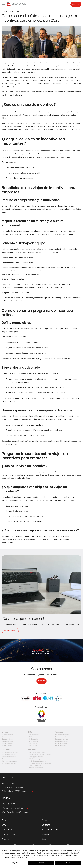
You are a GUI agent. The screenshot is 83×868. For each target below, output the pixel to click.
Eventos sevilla (7, 737)
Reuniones (7, 830)
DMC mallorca (33, 741)
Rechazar (41, 863)
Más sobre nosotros (10, 631)
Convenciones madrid (9, 763)
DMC (4, 825)
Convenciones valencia (10, 757)
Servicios (6, 839)
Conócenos (47, 820)
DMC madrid (32, 746)
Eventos (6, 820)
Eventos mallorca (7, 741)
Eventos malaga (7, 743)
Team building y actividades (37, 753)
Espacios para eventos (36, 766)
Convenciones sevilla (9, 755)
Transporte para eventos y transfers (40, 755)
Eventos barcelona (8, 735)
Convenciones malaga (9, 761)
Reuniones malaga (61, 743)
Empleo (45, 835)
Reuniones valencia (61, 739)
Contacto (76, 4)
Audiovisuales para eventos (37, 761)
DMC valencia (33, 739)
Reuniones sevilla (61, 737)
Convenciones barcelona (10, 753)
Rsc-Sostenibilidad (50, 830)
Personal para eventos (36, 768)
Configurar (14, 863)
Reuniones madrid (61, 746)
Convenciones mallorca (10, 759)
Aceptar (68, 863)
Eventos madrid (7, 746)
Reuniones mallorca (61, 741)
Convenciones (8, 835)
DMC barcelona (33, 735)
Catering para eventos (36, 757)
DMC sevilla (32, 737)
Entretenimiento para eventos (38, 759)
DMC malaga (32, 743)
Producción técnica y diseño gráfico (40, 763)
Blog (44, 839)
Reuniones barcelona (62, 735)
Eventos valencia (7, 739)
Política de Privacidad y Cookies (23, 858)
